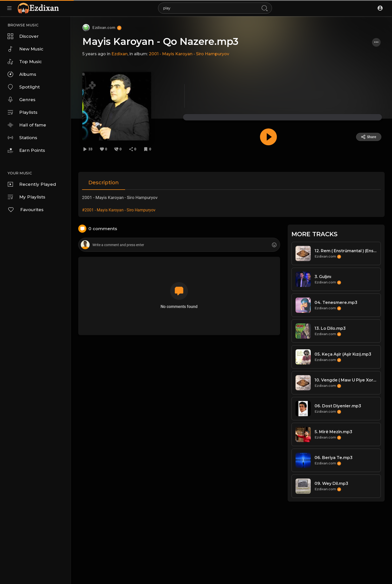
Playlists (23, 112)
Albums (22, 74)
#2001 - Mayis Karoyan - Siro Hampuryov (119, 210)
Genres (22, 100)
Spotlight (24, 87)
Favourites (26, 210)
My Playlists (26, 197)
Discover (23, 36)
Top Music (25, 62)
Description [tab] (104, 182)
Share (369, 137)
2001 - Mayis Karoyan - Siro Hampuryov (189, 54)
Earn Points (26, 150)
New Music (25, 49)
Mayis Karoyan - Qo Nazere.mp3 (160, 41)
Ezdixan (120, 54)
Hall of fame (27, 125)
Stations (22, 138)
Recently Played (32, 184)
